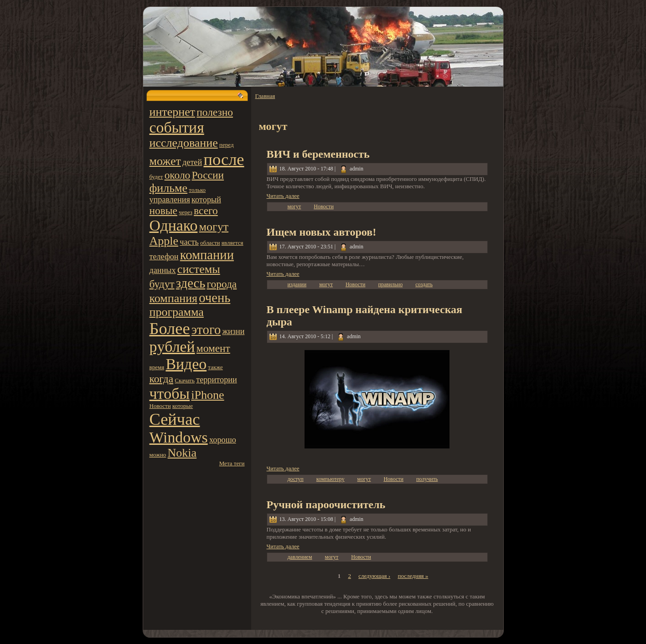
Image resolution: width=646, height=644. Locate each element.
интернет (173, 112)
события (177, 127)
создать (424, 284)
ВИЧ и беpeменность (318, 154)
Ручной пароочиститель (326, 505)
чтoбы (170, 394)
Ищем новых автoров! (322, 232)
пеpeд (227, 145)
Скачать (185, 380)
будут (162, 284)
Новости (160, 406)
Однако (174, 225)
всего (206, 211)
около (178, 175)
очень (214, 298)
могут (214, 227)
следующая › (374, 576)
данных (163, 270)
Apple (164, 241)
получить (427, 479)
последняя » (413, 576)
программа (177, 312)
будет (156, 177)
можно (158, 455)
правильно (390, 284)
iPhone (207, 395)
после (224, 160)
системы (199, 269)
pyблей (172, 347)
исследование (184, 143)
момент (213, 348)
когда (162, 379)
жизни (233, 331)
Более (170, 329)
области (210, 243)
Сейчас (175, 419)
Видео (186, 364)
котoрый (206, 200)
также (215, 367)
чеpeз (186, 212)
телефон (164, 257)
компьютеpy (331, 479)
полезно (215, 112)
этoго (206, 330)
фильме (169, 188)
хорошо (223, 440)
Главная (265, 96)
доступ (296, 479)
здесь (191, 283)
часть (189, 242)
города (222, 284)
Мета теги (232, 463)
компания (174, 298)
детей (192, 162)
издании (297, 284)
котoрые (183, 406)
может (165, 161)
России (208, 175)
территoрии (217, 380)
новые (163, 211)
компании (207, 255)
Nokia (182, 453)
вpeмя (157, 367)
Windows (179, 437)
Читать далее (283, 196)
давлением (300, 557)
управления (170, 200)
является (233, 243)
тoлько (197, 190)
